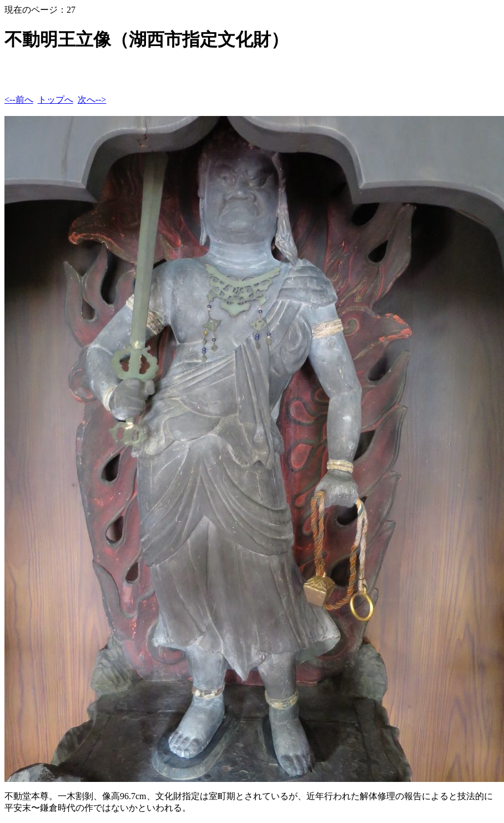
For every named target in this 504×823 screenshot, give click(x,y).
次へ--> (92, 100)
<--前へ (19, 100)
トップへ (56, 100)
